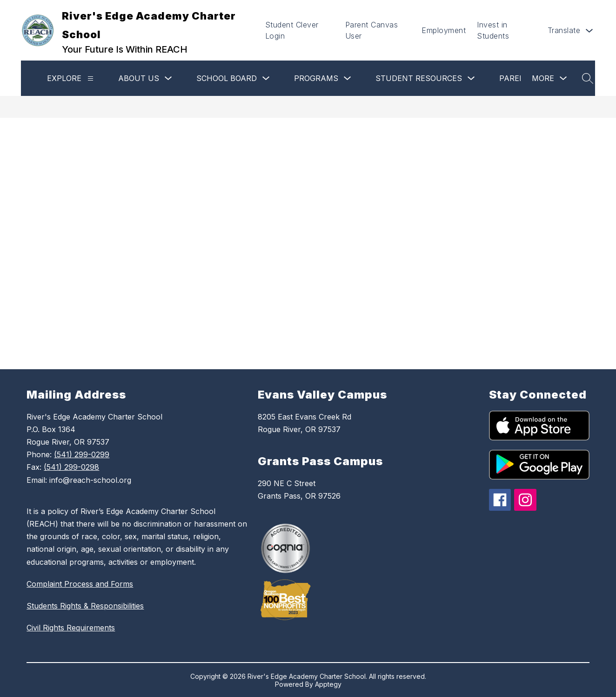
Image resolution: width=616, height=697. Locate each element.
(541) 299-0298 (71, 467)
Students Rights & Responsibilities (85, 606)
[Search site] (588, 78)
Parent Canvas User (372, 30)
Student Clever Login (292, 30)
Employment (444, 30)
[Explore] (90, 78)
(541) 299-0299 (82, 454)
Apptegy (328, 684)
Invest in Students (493, 30)
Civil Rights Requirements (71, 628)
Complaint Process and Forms (80, 584)
